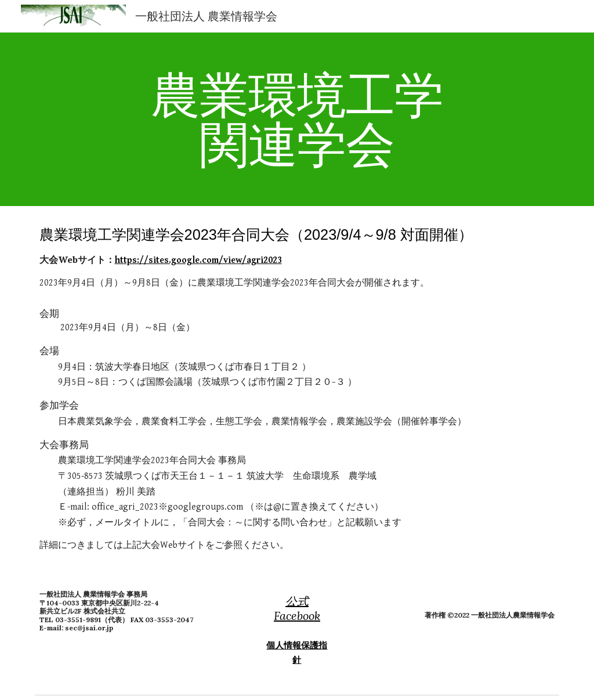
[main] (297, 119)
